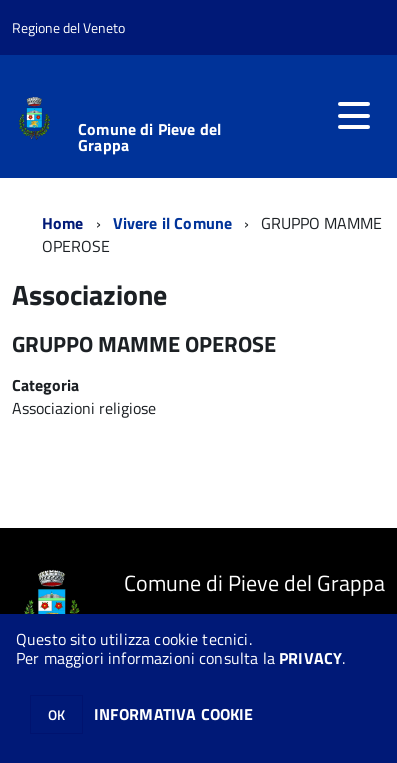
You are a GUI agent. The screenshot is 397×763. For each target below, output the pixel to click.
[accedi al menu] (354, 116)
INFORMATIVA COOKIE (174, 714)
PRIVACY (310, 658)
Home (63, 223)
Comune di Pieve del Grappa (149, 137)
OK (56, 714)
